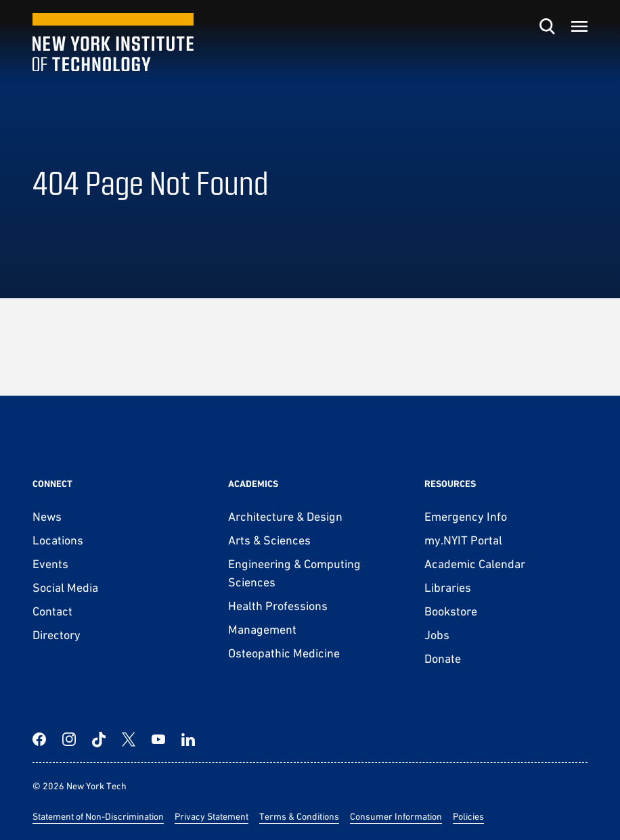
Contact (52, 611)
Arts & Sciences (269, 540)
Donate (443, 658)
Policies (468, 816)
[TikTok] (99, 739)
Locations (58, 540)
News (47, 516)
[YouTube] (158, 739)
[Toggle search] (547, 26)
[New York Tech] (113, 42)
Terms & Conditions (299, 816)
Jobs (437, 635)
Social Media (65, 587)
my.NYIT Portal (463, 540)
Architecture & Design (285, 516)
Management (262, 629)
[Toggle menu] (579, 26)
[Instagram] (69, 739)
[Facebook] (39, 739)
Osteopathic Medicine (284, 653)
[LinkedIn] (188, 739)
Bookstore (451, 611)
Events (50, 564)
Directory (57, 635)
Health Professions (278, 606)
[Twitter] (129, 739)
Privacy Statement (212, 816)
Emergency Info (466, 516)
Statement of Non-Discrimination (98, 816)
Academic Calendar (475, 564)
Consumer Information (396, 816)
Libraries (448, 587)
